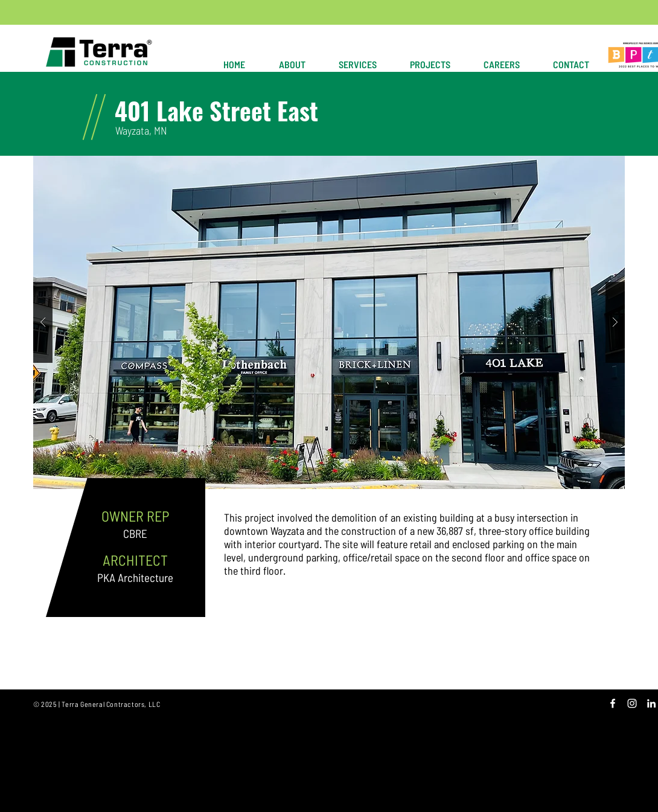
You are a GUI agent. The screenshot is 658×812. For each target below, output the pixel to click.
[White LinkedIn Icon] (651, 703)
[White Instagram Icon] (632, 703)
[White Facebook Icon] (613, 703)
